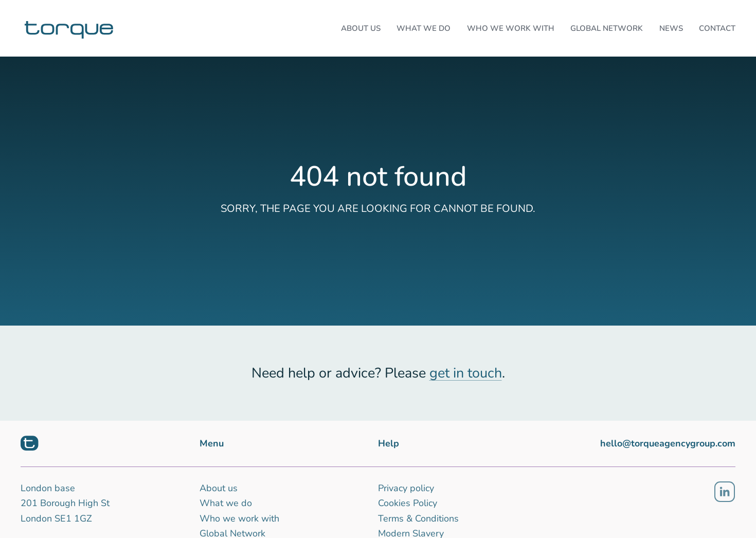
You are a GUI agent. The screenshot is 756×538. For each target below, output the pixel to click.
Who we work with (239, 518)
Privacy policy (406, 488)
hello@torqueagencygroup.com (668, 443)
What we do (226, 503)
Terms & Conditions (418, 518)
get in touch (466, 373)
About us (219, 488)
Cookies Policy (408, 503)
